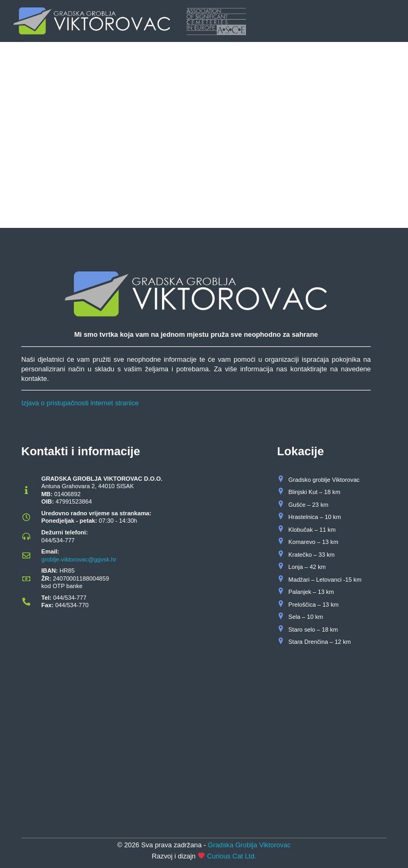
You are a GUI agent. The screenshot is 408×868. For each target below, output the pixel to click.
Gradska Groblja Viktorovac (249, 845)
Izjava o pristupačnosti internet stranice (80, 403)
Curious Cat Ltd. (232, 856)
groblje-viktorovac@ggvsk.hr (79, 559)
